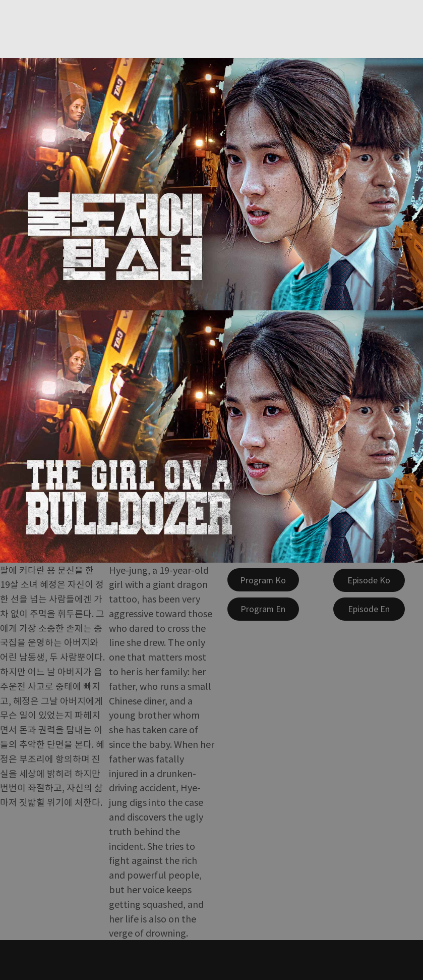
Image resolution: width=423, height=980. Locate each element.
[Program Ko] (263, 580)
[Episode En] (369, 609)
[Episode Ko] (369, 580)
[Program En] (263, 609)
